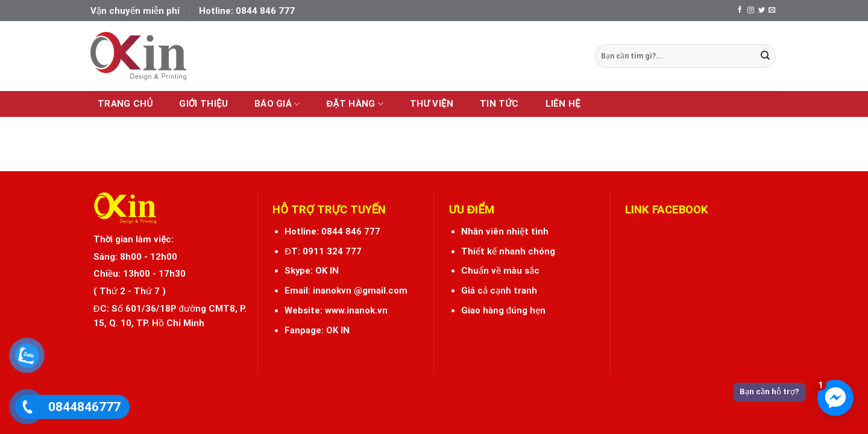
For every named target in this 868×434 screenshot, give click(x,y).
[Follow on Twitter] (762, 10)
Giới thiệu (203, 104)
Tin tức (499, 104)
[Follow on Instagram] (751, 10)
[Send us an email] (772, 10)
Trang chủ (125, 104)
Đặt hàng (355, 104)
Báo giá (277, 104)
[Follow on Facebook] (740, 10)
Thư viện (432, 104)
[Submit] (766, 56)
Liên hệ (563, 104)
